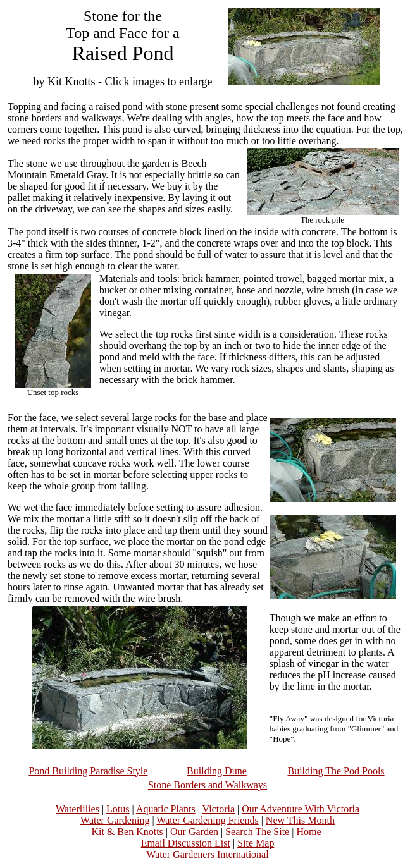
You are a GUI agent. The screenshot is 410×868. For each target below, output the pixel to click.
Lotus (118, 809)
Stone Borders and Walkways (208, 785)
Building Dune (217, 771)
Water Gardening (115, 820)
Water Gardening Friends (207, 820)
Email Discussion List (186, 843)
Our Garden (194, 832)
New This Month (300, 820)
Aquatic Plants (166, 809)
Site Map (256, 843)
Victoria (219, 809)
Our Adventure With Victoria (301, 809)
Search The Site (257, 832)
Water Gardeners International (207, 854)
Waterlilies (78, 809)
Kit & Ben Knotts (127, 832)
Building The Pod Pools (336, 771)
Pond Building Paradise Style (88, 771)
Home (308, 832)
